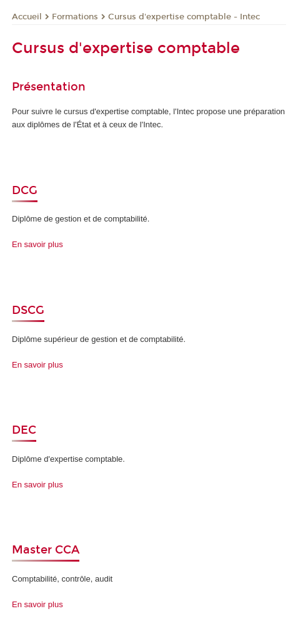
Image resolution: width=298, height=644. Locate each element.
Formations (75, 17)
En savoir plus (37, 244)
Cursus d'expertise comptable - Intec (184, 17)
